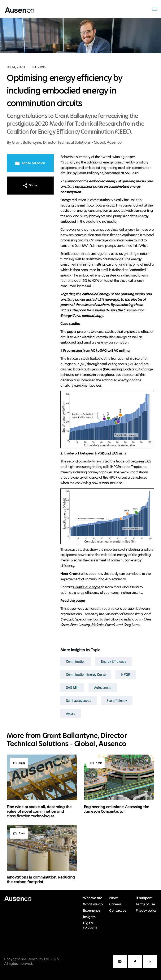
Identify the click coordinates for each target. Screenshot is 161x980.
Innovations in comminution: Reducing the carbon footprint (41, 879)
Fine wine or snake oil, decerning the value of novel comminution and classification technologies (39, 811)
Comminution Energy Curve (86, 674)
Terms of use (145, 904)
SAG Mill (72, 687)
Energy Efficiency (114, 661)
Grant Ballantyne (87, 587)
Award (71, 713)
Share (30, 185)
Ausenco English (18, 13)
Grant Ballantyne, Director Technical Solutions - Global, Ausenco (67, 142)
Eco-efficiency (117, 700)
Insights (89, 917)
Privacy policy (146, 911)
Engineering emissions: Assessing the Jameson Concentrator (117, 809)
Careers (115, 904)
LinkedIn (150, 968)
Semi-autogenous (79, 700)
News (114, 898)
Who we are (93, 898)
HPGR (126, 674)
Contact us (118, 911)
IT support (144, 898)
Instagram (120, 968)
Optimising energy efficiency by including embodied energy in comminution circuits (64, 91)
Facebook (135, 968)
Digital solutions (90, 925)
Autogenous (103, 687)
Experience (92, 911)
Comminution (76, 661)
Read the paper (73, 601)
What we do (93, 904)
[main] (80, 454)
